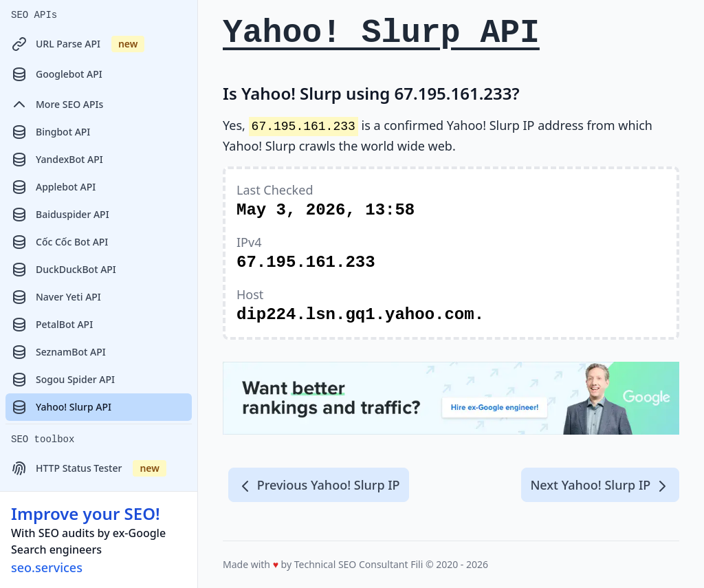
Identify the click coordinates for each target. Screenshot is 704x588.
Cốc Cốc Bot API (59, 242)
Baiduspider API (60, 215)
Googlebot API (57, 74)
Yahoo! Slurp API (61, 407)
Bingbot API (51, 132)
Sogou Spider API (63, 380)
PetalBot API (52, 325)
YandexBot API (57, 160)
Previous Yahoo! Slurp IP (319, 486)
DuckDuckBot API (64, 270)
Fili (417, 564)
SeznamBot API (58, 352)
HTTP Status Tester (89, 468)
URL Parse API (78, 44)
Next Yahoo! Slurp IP (600, 486)
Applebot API (53, 187)
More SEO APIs (57, 105)
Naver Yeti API (56, 297)
